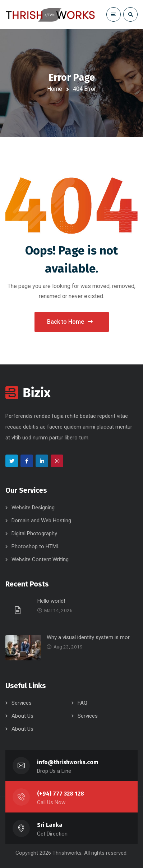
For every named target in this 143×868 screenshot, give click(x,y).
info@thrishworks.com (68, 762)
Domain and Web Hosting (41, 521)
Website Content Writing (40, 559)
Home (55, 89)
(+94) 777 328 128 (61, 794)
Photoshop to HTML (36, 546)
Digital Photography (34, 533)
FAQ (82, 703)
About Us (22, 716)
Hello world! (51, 601)
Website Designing (33, 508)
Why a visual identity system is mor (88, 637)
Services (22, 703)
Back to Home (70, 322)
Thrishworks (67, 853)
